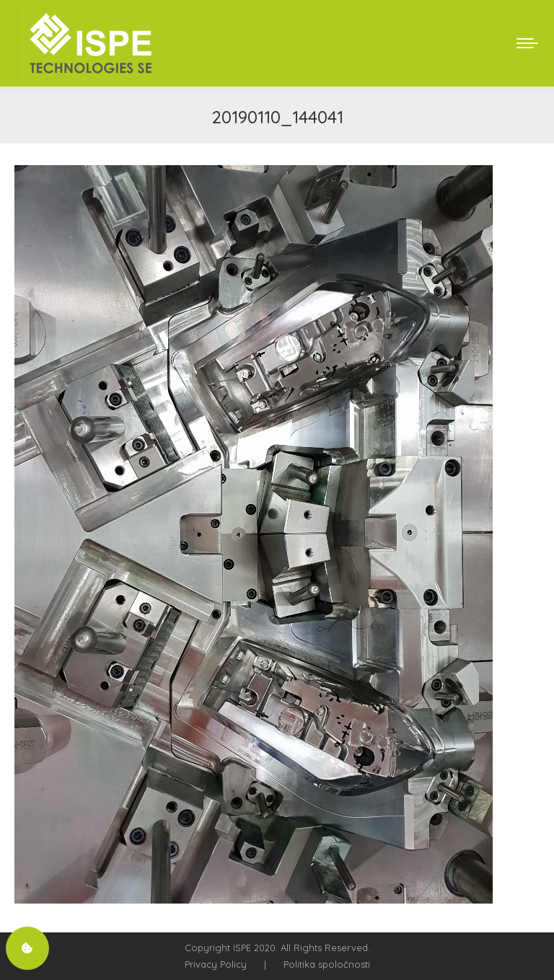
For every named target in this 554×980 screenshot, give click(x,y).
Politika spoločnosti (327, 964)
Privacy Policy (216, 964)
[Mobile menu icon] (527, 43)
